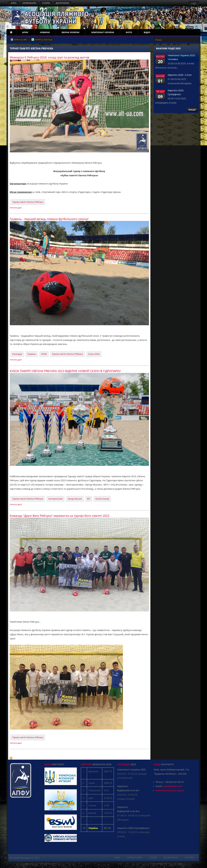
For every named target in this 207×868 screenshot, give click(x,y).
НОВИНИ (45, 32)
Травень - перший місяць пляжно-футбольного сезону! (49, 219)
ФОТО (129, 32)
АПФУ (14, 3)
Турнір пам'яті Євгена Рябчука (28, 202)
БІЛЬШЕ (192, 110)
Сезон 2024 (94, 354)
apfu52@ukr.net (173, 786)
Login (194, 3)
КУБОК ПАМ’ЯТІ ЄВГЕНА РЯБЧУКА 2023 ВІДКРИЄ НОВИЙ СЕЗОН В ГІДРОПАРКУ (65, 371)
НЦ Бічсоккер (102, 499)
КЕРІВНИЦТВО (29, 3)
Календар (17, 354)
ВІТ (89, 499)
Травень (32, 354)
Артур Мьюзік (75, 499)
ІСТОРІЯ (46, 3)
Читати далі (16, 208)
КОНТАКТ (189, 857)
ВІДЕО (147, 32)
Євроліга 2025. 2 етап (180, 75)
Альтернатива (56, 499)
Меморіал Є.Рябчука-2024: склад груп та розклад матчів (49, 57)
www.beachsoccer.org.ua (170, 790)
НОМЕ (11, 32)
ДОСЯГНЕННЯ (62, 3)
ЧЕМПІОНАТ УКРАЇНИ (103, 32)
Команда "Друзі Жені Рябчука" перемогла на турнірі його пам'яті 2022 (60, 516)
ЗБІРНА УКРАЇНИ (70, 32)
